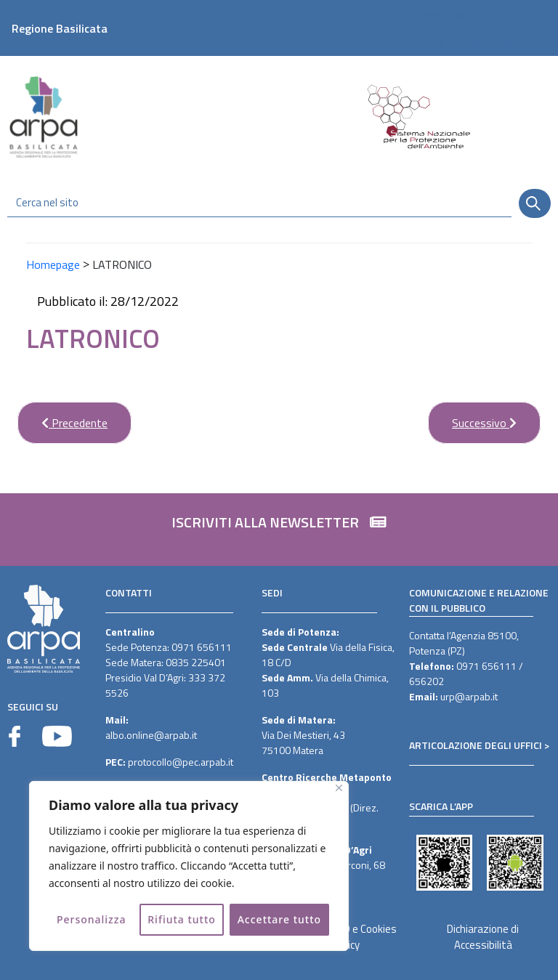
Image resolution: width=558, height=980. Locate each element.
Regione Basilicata (60, 28)
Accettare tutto (279, 919)
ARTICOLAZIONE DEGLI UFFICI (476, 745)
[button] (279, 530)
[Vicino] (339, 788)
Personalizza (92, 919)
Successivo (472, 417)
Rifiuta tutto (182, 919)
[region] (189, 866)
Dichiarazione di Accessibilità (483, 937)
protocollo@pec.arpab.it (181, 762)
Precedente (62, 417)
